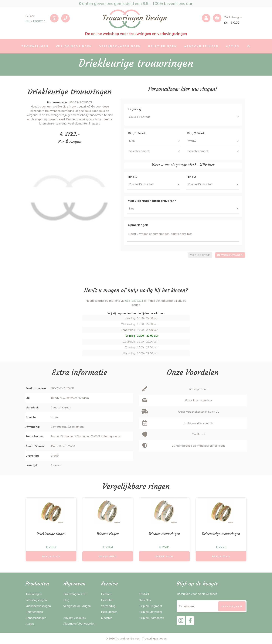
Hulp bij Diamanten (151, 618)
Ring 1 (133, 177)
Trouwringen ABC (75, 594)
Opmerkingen (138, 225)
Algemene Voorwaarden (79, 624)
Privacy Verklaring (75, 618)
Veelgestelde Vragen (77, 606)
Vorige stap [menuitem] (200, 255)
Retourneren (109, 612)
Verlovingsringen (36, 600)
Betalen (106, 594)
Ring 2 (191, 177)
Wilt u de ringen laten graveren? (152, 201)
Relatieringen (34, 612)
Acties (30, 624)
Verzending (108, 606)
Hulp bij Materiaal (150, 612)
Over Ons (145, 600)
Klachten (107, 618)
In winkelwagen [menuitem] (230, 255)
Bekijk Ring (51, 556)
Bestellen (107, 600)
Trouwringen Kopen (154, 639)
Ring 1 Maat (137, 133)
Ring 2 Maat (196, 133)
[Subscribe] (232, 606)
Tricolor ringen (108, 534)
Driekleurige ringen (51, 534)
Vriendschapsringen (38, 606)
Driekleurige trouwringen (221, 534)
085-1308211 (36, 21)
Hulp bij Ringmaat (151, 606)
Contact (144, 594)
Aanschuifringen (36, 618)
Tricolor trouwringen (164, 534)
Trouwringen (34, 594)
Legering (134, 109)
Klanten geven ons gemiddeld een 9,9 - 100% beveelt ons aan (136, 3)
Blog (66, 600)
